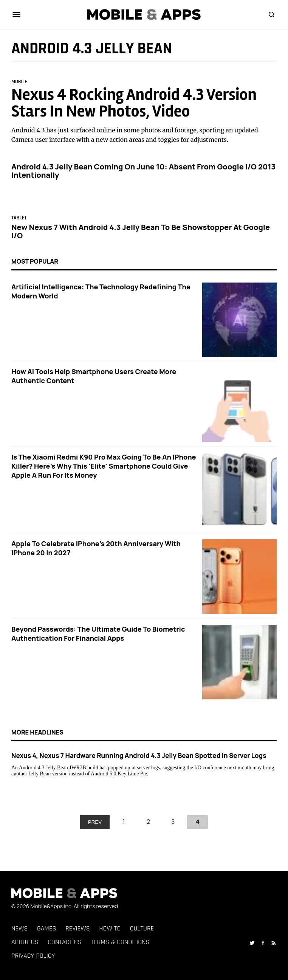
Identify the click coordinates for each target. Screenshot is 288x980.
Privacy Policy (33, 956)
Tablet (19, 218)
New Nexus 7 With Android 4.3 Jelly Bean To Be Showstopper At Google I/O (141, 231)
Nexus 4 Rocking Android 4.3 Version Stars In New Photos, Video (134, 103)
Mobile (19, 82)
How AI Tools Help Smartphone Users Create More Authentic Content (94, 376)
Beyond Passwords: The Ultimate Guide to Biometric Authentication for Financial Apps (98, 634)
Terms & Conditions (120, 942)
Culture (142, 928)
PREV (95, 822)
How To (110, 928)
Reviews (77, 928)
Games (47, 928)
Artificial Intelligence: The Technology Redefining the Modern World (101, 291)
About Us (25, 942)
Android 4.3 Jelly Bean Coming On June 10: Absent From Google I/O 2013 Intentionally (143, 171)
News (20, 928)
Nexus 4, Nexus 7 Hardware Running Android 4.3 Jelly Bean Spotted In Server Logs (139, 756)
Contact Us (64, 942)
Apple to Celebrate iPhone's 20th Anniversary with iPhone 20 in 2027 (96, 548)
